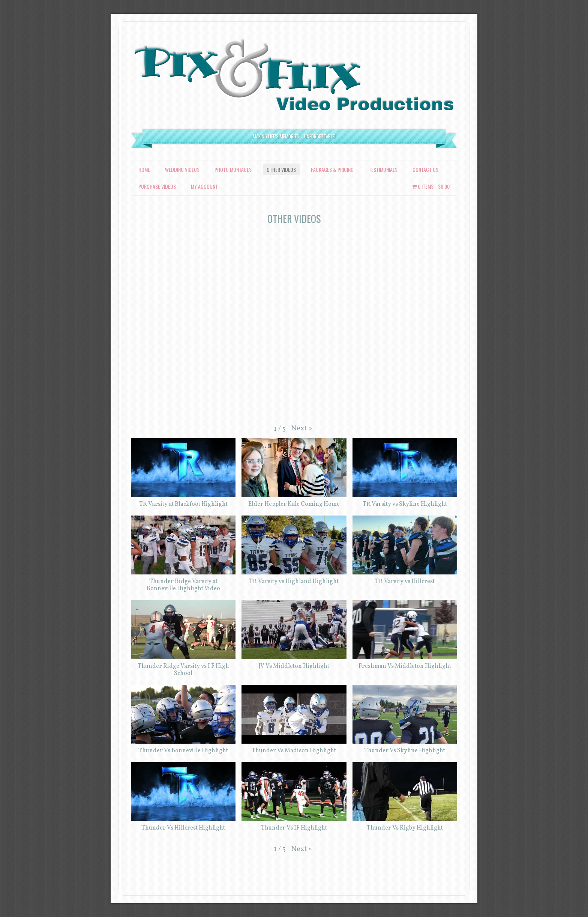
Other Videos (281, 169)
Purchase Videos (157, 186)
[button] (301, 428)
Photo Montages (233, 169)
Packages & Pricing (332, 169)
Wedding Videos (182, 169)
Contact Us (425, 169)
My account (204, 186)
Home (144, 169)
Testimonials (383, 169)
